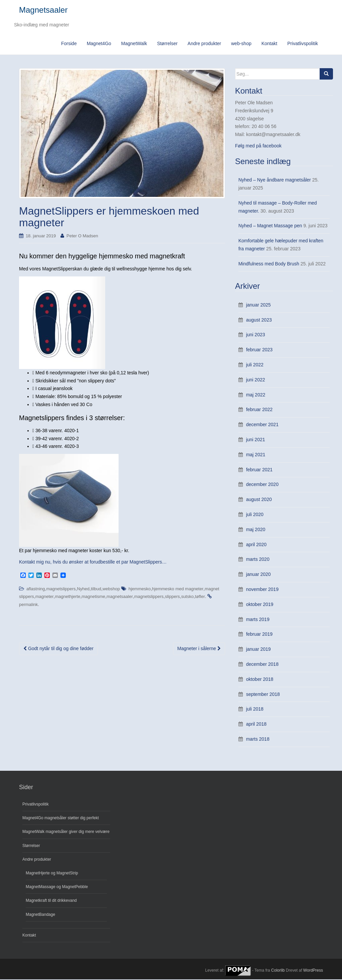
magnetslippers (61, 589)
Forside (69, 44)
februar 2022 (259, 410)
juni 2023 (256, 335)
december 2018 (262, 664)
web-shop (241, 44)
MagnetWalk (134, 44)
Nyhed (83, 589)
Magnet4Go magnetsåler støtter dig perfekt (61, 818)
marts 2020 (258, 560)
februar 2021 (259, 470)
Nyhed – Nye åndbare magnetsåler (275, 180)
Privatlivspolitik (303, 44)
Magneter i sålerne (199, 649)
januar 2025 (259, 305)
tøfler (200, 597)
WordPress (313, 971)
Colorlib (278, 971)
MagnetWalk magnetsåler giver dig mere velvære (66, 832)
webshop (111, 589)
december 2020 (262, 485)
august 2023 (259, 320)
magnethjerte (68, 597)
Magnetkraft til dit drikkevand (51, 901)
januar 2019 (259, 649)
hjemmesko (140, 589)
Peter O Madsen (82, 236)
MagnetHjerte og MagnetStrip (52, 873)
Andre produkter (204, 44)
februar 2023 (259, 350)
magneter (45, 597)
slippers (173, 597)
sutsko (187, 597)
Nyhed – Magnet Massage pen (270, 226)
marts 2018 (258, 739)
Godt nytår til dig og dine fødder (58, 649)
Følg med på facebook (258, 146)
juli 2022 (255, 365)
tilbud (96, 589)
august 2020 (259, 500)
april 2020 (256, 545)
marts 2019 (258, 620)
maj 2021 (256, 455)
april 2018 (256, 724)
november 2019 (262, 590)
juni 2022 (256, 380)
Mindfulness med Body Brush (269, 264)
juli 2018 (255, 710)
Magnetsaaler (43, 10)
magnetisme (93, 597)
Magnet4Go (99, 44)
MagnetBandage (40, 915)
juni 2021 (256, 440)
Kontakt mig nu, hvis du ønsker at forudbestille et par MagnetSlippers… (93, 562)
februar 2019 (259, 635)
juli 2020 (255, 515)
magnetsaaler (120, 597)
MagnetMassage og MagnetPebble (57, 887)
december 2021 (262, 425)
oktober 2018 (260, 680)
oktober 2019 (260, 605)
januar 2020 (259, 575)
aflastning (36, 589)
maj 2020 (256, 530)
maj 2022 (256, 395)
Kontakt (269, 44)
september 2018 (263, 695)
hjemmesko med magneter (178, 589)
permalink (28, 605)
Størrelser (167, 44)
